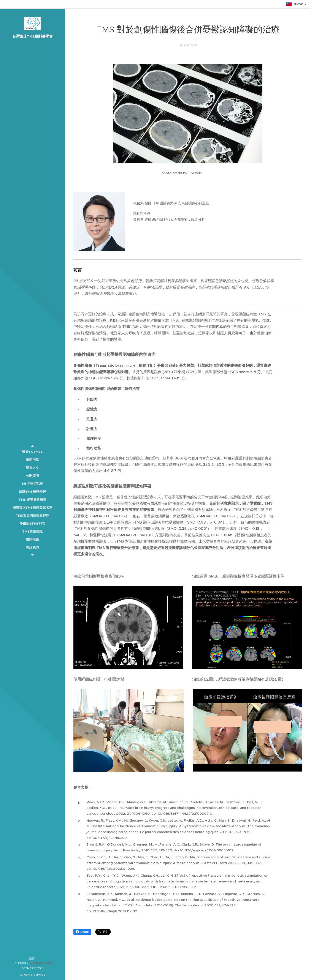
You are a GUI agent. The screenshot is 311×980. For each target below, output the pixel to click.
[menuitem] (32, 452)
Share (82, 932)
